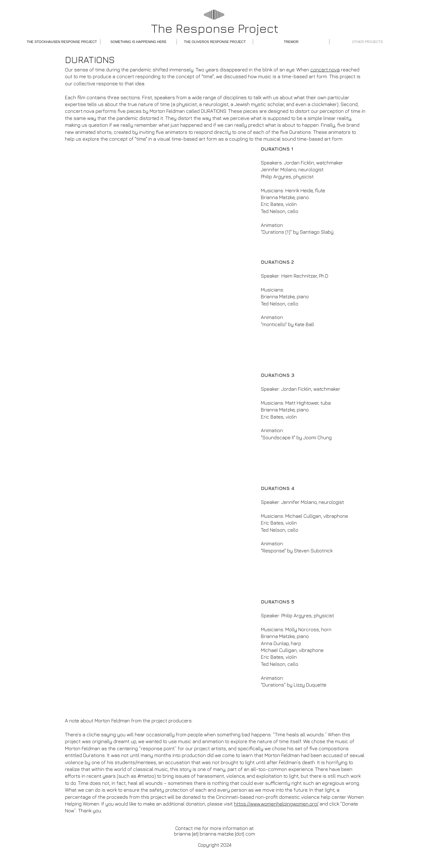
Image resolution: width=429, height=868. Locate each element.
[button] (62, 42)
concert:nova (325, 70)
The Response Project (215, 28)
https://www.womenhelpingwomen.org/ (276, 804)
